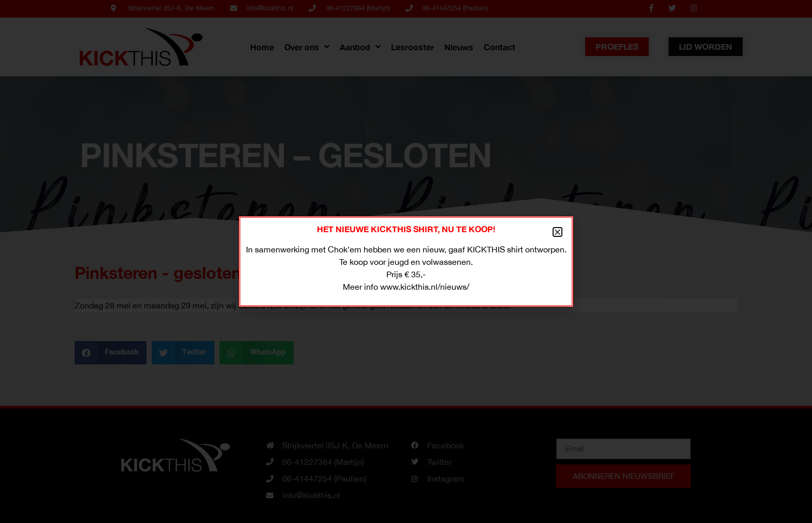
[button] (557, 232)
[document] (406, 261)
